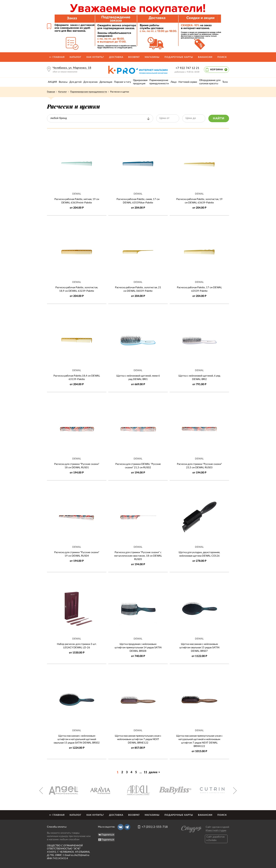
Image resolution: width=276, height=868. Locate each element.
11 (145, 772)
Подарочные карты (179, 57)
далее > (154, 772)
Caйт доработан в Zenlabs (216, 839)
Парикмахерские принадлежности (89, 92)
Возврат (134, 57)
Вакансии (205, 57)
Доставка (116, 57)
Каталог (76, 57)
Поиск (222, 57)
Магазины (152, 57)
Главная (51, 92)
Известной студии (216, 831)
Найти (219, 118)
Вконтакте (121, 827)
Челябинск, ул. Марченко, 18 (72, 68)
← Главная (57, 57)
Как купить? (95, 57)
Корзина (219, 70)
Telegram (127, 827)
